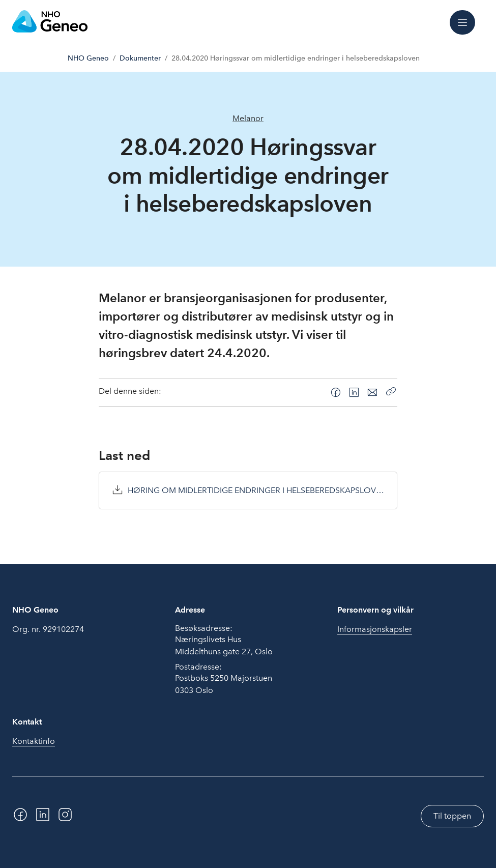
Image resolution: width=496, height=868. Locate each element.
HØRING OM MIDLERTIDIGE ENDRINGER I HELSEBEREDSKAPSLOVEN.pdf (256, 490)
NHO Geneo (88, 58)
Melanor (248, 118)
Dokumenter (140, 58)
